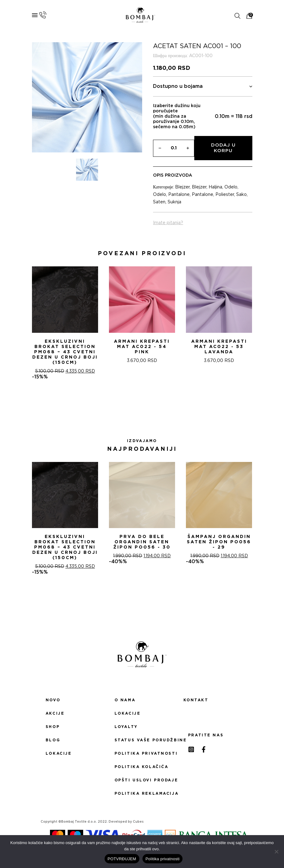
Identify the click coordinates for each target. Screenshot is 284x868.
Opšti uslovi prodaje (142, 780)
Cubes (138, 822)
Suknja (174, 202)
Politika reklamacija (142, 793)
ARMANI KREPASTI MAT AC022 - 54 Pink (142, 347)
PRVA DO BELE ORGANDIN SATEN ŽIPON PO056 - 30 (142, 542)
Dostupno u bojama (203, 86)
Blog (53, 740)
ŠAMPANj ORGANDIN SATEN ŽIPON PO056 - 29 (219, 542)
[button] (135, 402)
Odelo (231, 187)
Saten (159, 202)
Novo (53, 700)
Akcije (55, 713)
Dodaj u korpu (223, 148)
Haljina (215, 187)
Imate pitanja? (168, 223)
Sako (241, 195)
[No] (276, 852)
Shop (53, 727)
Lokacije (59, 753)
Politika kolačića (142, 767)
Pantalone (179, 195)
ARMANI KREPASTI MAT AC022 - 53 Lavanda (219, 347)
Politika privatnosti (142, 753)
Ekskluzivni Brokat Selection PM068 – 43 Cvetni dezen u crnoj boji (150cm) (65, 352)
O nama (125, 700)
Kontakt (196, 700)
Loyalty (126, 727)
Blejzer (182, 187)
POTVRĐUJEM (122, 859)
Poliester (225, 195)
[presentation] (7, 321)
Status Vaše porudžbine (142, 740)
